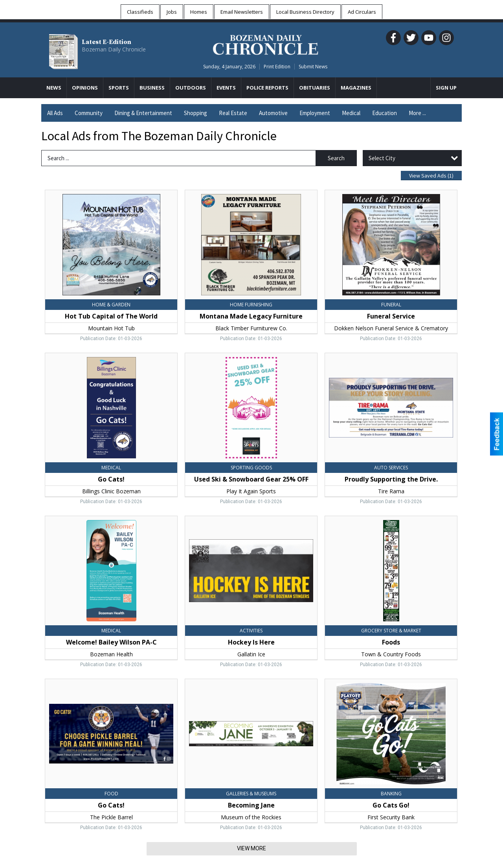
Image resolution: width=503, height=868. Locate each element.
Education (385, 113)
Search (336, 158)
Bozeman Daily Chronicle (114, 49)
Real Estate (233, 113)
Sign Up (446, 88)
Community (89, 113)
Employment (315, 113)
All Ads (55, 113)
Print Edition (277, 67)
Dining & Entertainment (143, 113)
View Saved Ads (431, 176)
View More (251, 848)
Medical (351, 113)
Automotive (273, 113)
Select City (382, 158)
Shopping (196, 113)
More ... (417, 113)
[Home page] (265, 44)
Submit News (313, 67)
